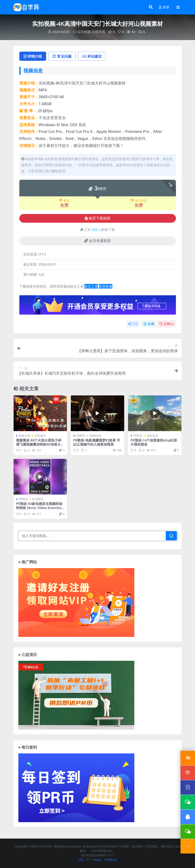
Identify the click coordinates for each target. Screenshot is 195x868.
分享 (133, 324)
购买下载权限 (97, 218)
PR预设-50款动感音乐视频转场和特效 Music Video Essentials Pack (40, 508)
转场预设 (38, 499)
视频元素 (24, 436)
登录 (164, 7)
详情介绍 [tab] (33, 56)
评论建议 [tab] (92, 56)
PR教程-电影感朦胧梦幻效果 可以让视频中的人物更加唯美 (97, 442)
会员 (64, 200)
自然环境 (98, 32)
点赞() (166, 324)
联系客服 (106, 286)
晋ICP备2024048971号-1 (97, 855)
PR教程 (81, 436)
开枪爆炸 (40, 436)
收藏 (149, 324)
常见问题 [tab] (62, 56)
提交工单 (91, 286)
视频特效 (95, 436)
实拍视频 (84, 32)
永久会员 (139, 200)
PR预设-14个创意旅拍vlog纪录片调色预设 (154, 442)
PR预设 (138, 436)
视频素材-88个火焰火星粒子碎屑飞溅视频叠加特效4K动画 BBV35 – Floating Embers (39, 444)
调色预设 (152, 436)
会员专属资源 (97, 241)
